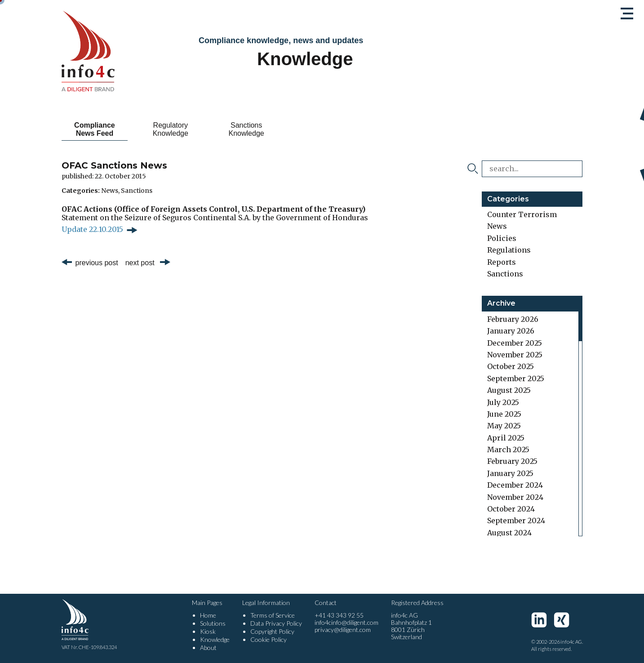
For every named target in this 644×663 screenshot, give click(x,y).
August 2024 (509, 533)
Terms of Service (273, 615)
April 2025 (506, 438)
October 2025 (511, 366)
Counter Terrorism (522, 214)
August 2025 (509, 390)
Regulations (509, 250)
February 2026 (513, 319)
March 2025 (508, 449)
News (110, 191)
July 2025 (503, 402)
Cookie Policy (269, 639)
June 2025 (504, 414)
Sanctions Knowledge (246, 129)
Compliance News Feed (95, 129)
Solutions (213, 623)
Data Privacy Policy (276, 623)
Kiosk (208, 631)
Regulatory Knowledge (170, 129)
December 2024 (515, 485)
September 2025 (516, 378)
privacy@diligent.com (343, 630)
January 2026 (511, 331)
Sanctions (137, 191)
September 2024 (516, 521)
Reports (502, 262)
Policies (502, 238)
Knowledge (215, 639)
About (208, 647)
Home (208, 615)
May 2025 (504, 426)
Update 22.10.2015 (92, 229)
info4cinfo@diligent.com (346, 622)
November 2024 (515, 497)
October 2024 (511, 509)
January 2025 (510, 473)
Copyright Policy (272, 631)
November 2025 (515, 355)
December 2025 (515, 343)
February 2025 (512, 461)
